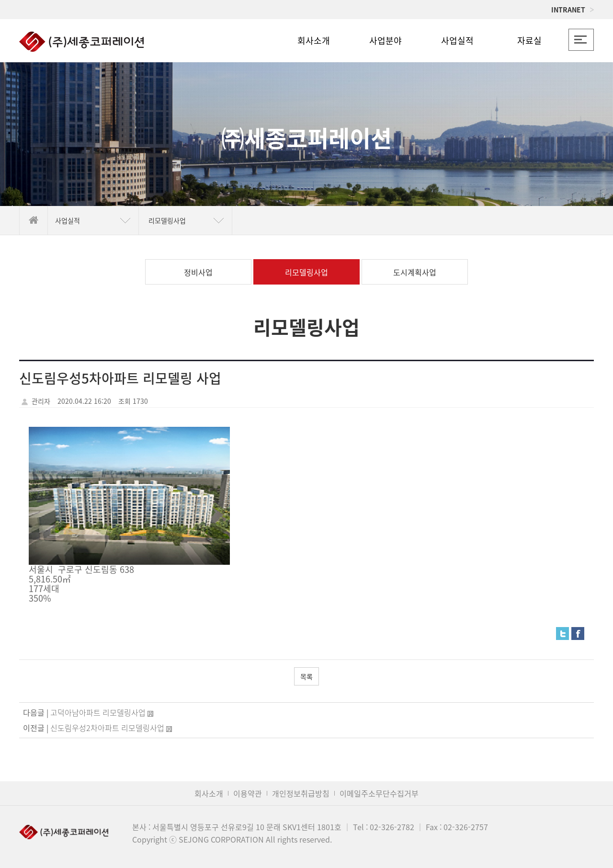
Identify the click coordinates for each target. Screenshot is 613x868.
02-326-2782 (392, 827)
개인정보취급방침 (301, 793)
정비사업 (198, 272)
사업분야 (386, 40)
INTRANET (573, 10)
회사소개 (314, 40)
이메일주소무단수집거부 (379, 793)
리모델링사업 (306, 272)
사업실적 (457, 40)
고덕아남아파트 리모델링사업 (98, 712)
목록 (306, 676)
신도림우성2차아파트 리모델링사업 (107, 728)
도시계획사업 (415, 272)
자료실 (529, 40)
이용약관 (248, 793)
